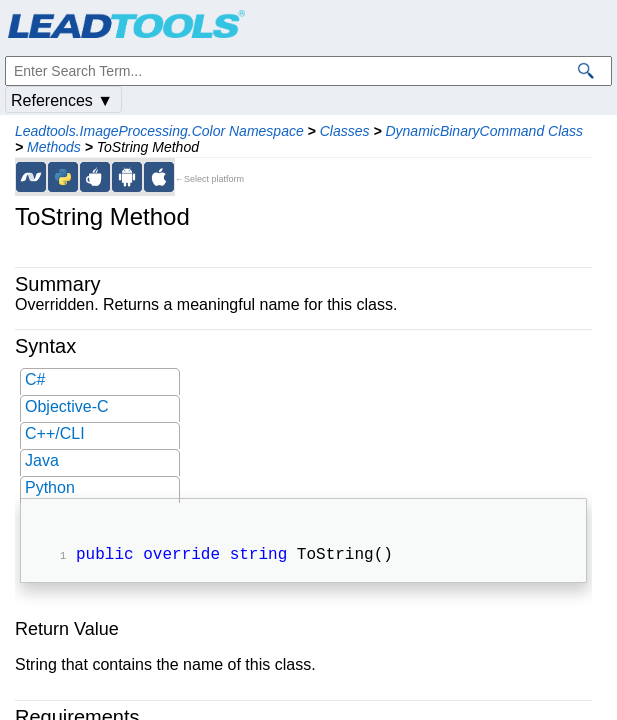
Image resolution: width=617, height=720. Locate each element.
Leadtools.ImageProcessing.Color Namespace (159, 131)
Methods (54, 147)
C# (35, 379)
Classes (345, 131)
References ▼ (62, 100)
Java (42, 460)
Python (50, 487)
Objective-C (67, 406)
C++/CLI (55, 433)
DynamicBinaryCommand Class (484, 131)
